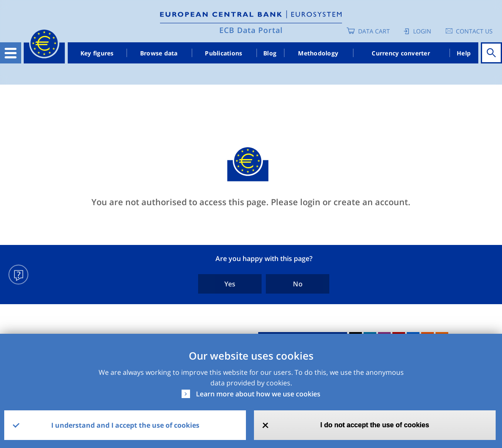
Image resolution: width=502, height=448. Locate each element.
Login (422, 31)
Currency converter (401, 53)
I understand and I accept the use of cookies (125, 425)
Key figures (97, 53)
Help (464, 53)
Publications (223, 53)
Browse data (159, 53)
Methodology (318, 53)
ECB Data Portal (251, 30)
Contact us (474, 31)
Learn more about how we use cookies (258, 394)
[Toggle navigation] (11, 53)
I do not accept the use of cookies (375, 425)
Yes (230, 284)
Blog (270, 53)
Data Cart (374, 31)
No (298, 284)
